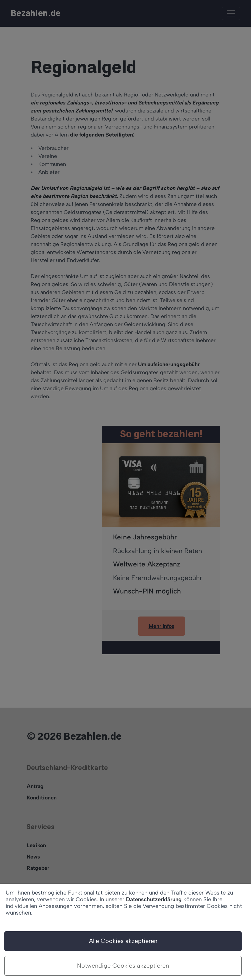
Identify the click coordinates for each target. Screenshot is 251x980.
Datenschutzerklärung (154, 899)
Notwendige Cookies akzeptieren (123, 966)
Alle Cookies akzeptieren (123, 941)
